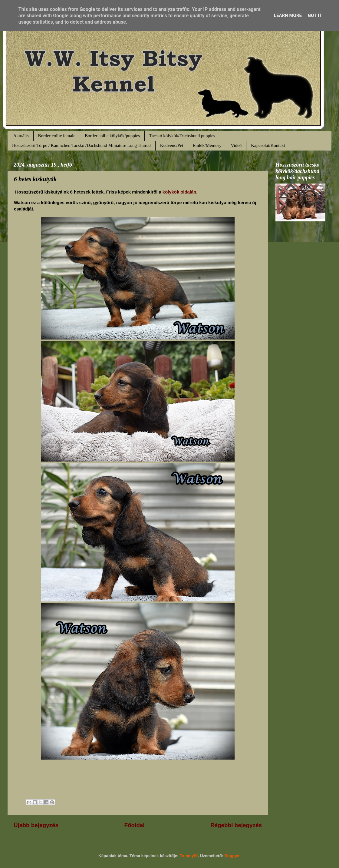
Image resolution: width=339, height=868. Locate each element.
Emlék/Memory (207, 145)
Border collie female (57, 136)
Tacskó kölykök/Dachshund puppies (182, 136)
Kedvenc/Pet (172, 145)
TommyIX (189, 856)
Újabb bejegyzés (36, 825)
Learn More (288, 15)
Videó (236, 145)
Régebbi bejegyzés (236, 825)
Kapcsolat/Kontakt (268, 145)
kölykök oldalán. (179, 192)
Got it (315, 15)
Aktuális (21, 136)
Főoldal (134, 825)
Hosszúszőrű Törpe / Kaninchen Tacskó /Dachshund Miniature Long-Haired (81, 145)
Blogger (232, 856)
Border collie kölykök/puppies (112, 136)
